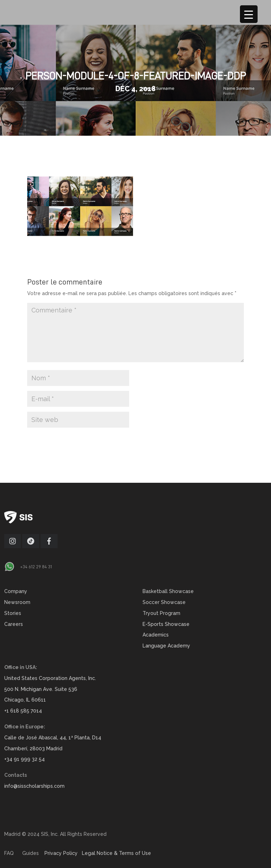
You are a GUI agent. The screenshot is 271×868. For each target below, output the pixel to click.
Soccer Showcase (164, 602)
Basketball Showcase (168, 591)
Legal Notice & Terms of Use (116, 853)
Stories (13, 613)
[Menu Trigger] (249, 14)
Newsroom (17, 602)
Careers (14, 624)
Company (16, 591)
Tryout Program (161, 613)
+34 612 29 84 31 (36, 567)
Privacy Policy (61, 853)
